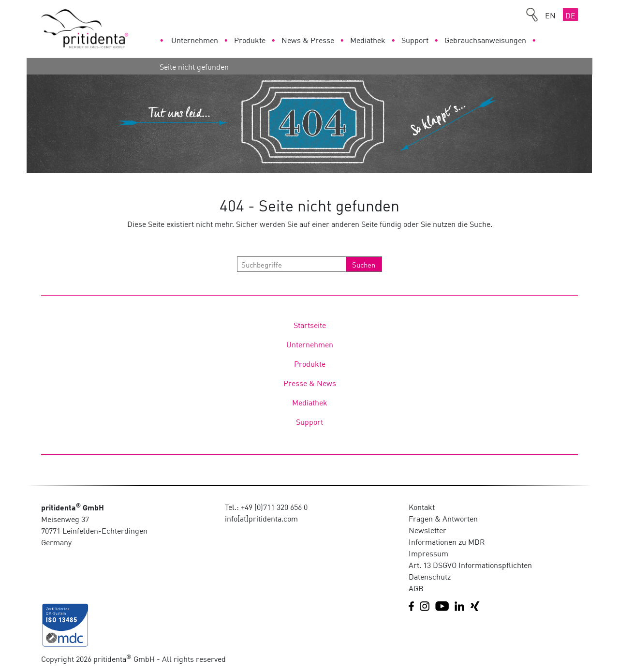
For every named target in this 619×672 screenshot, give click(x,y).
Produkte (250, 40)
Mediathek (368, 40)
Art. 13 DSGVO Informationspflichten (470, 565)
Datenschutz (430, 576)
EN (550, 15)
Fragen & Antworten (443, 518)
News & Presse (308, 40)
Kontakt (422, 507)
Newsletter (427, 530)
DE (570, 15)
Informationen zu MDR (447, 541)
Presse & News (310, 383)
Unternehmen (195, 40)
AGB (416, 588)
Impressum (428, 553)
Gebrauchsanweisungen (485, 40)
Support (415, 40)
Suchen (364, 264)
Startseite (310, 325)
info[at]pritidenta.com (261, 518)
